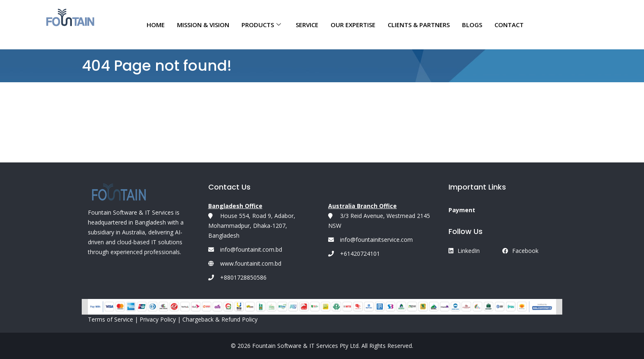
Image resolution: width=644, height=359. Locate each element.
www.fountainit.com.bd (251, 263)
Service (307, 25)
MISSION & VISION (203, 25)
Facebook (520, 251)
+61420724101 (354, 254)
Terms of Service (110, 319)
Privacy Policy (158, 319)
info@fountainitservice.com (370, 240)
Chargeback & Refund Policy (220, 319)
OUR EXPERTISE (353, 25)
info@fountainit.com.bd (251, 249)
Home (156, 25)
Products (261, 25)
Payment (462, 210)
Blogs (472, 25)
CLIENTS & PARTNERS (419, 25)
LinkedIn (464, 251)
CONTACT (509, 25)
